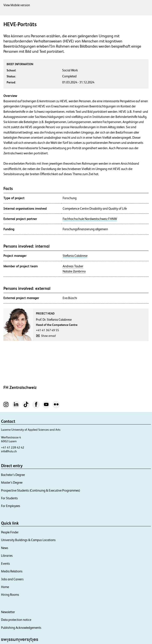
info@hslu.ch (9, 451)
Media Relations (12, 571)
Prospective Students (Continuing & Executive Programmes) (41, 490)
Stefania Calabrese (75, 256)
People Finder (10, 532)
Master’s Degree (12, 482)
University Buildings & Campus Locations (28, 540)
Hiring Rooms (10, 595)
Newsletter (8, 612)
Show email (48, 336)
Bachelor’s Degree (13, 475)
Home (5, 587)
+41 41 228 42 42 (13, 447)
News (5, 548)
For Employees (11, 506)
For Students (9, 498)
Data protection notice (16, 620)
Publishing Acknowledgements (21, 628)
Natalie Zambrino (74, 271)
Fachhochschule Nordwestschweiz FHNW (90, 219)
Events (5, 563)
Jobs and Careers (12, 579)
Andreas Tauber (73, 266)
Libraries (7, 556)
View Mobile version (17, 5)
